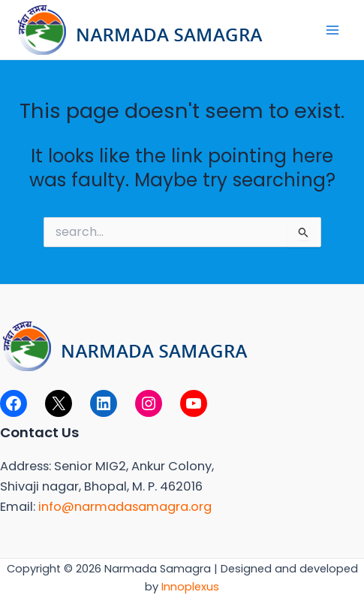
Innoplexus (190, 587)
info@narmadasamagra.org (125, 507)
